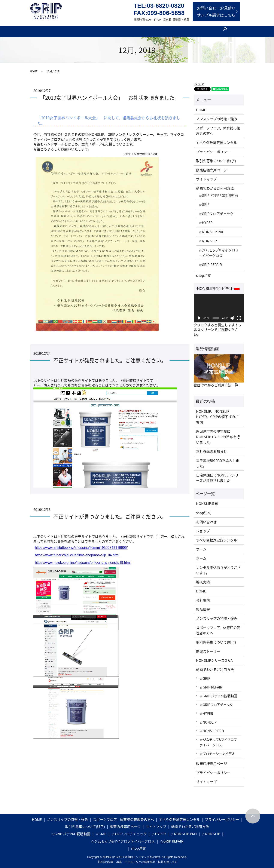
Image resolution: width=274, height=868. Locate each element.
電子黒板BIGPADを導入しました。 (218, 460)
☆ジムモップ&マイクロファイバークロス (218, 249)
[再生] (199, 315)
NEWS (160, 28)
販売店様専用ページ (211, 166)
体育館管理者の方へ (56, 28)
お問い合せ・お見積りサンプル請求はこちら (216, 12)
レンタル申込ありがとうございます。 (218, 567)
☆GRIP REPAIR (210, 261)
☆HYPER (205, 219)
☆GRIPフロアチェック (216, 210)
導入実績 (203, 579)
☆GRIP (204, 201)
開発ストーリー (104, 28)
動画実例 (144, 28)
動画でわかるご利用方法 (215, 185)
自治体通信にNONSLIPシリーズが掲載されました (217, 474)
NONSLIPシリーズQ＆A (214, 657)
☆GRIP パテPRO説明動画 (218, 192)
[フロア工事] (217, 28)
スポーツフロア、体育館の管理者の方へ (218, 127)
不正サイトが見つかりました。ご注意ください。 (110, 513)
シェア (199, 81)
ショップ (203, 528)
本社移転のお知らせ (211, 448)
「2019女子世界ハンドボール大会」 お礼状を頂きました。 (110, 94)
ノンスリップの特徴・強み (217, 116)
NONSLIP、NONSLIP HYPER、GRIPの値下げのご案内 (217, 413)
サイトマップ (206, 176)
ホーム (201, 546)
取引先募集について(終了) (216, 157)
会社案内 (176, 28)
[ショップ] (195, 28)
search (233, 28)
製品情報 (126, 28)
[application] (219, 305)
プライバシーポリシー (213, 148)
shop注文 (203, 272)
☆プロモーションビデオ (217, 750)
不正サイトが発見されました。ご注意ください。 (110, 357)
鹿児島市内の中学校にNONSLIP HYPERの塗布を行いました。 (218, 433)
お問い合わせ (206, 518)
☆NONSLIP (208, 237)
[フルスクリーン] (239, 315)
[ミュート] (232, 315)
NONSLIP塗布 (207, 500)
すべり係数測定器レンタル (217, 139)
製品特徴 (81, 28)
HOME (34, 68)
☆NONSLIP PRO (211, 228)
